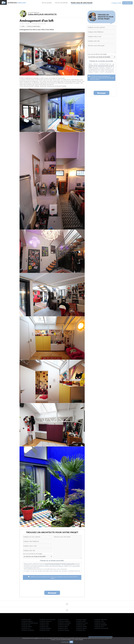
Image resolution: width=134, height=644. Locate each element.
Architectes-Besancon (46, 621)
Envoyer (52, 593)
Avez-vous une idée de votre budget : (33, 554)
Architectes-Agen (26, 620)
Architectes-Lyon (44, 625)
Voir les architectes (61, 3)
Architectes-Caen (99, 621)
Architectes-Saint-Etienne (101, 628)
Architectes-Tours (81, 630)
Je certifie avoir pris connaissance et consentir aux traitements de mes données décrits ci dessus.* (53, 577)
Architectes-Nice (44, 627)
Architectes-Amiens (63, 620)
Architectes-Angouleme (101, 620)
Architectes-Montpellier (101, 625)
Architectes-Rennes (81, 628)
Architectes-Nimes (63, 627)
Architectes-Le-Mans (100, 623)
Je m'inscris (127, 3)
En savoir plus (65, 642)
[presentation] (52, 586)
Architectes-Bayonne (27, 621)
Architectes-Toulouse (63, 630)
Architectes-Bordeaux (64, 621)
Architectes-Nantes (27, 627)
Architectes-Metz (81, 625)
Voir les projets (47, 3)
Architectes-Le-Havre (82, 623)
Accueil (22, 24)
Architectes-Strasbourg (28, 630)
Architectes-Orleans (81, 627)
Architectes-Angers (81, 620)
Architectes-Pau (26, 628)
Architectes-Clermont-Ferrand (29, 623)
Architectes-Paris (99, 627)
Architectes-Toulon (45, 630)
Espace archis (116, 3)
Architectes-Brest (81, 621)
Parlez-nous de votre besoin (82, 3)
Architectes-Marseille (64, 625)
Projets (28, 24)
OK (71, 642)
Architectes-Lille (26, 625)
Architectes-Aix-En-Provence (48, 620)
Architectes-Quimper (45, 628)
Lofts (22, 26)
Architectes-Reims (63, 628)
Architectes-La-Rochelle (64, 623)
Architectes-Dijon (44, 623)
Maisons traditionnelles (33, 26)
